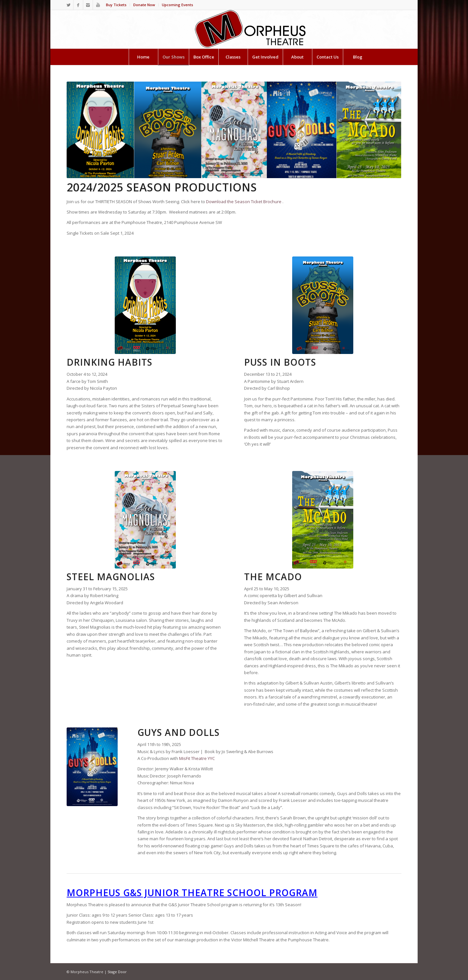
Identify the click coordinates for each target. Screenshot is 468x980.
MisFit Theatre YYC (197, 758)
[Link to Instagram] (88, 5)
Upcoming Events (177, 5)
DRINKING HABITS (110, 362)
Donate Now (144, 5)
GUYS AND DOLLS (179, 732)
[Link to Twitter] (68, 5)
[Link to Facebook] (78, 5)
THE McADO (273, 577)
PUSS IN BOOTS (280, 362)
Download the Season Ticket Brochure (244, 202)
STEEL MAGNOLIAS (111, 577)
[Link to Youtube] (98, 5)
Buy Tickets (116, 5)
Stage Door (117, 972)
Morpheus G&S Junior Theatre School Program (192, 893)
